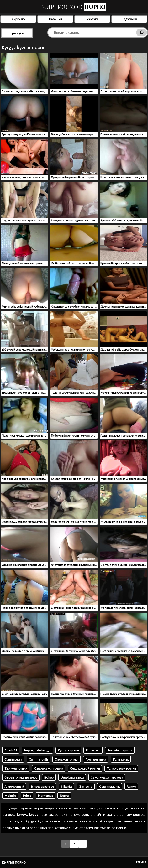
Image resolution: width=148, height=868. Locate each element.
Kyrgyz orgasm (68, 750)
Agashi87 (11, 750)
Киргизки (18, 19)
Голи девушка (96, 759)
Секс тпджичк (109, 786)
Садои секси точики (49, 768)
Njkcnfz (66, 786)
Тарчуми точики (16, 768)
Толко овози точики (121, 768)
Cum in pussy (13, 759)
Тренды (17, 33)
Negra (64, 795)
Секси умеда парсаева (107, 777)
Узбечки (92, 19)
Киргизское (74, 7)
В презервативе (42, 786)
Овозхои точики (67, 759)
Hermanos (45, 795)
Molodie (10, 795)
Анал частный (14, 786)
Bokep (49, 777)
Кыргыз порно (14, 862)
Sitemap (141, 862)
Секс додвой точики (85, 768)
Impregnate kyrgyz (37, 750)
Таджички (129, 19)
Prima (27, 795)
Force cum (93, 750)
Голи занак (121, 759)
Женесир (86, 786)
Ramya (131, 786)
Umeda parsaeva (72, 777)
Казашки (55, 19)
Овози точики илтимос (21, 777)
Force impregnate (120, 750)
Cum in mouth (38, 759)
